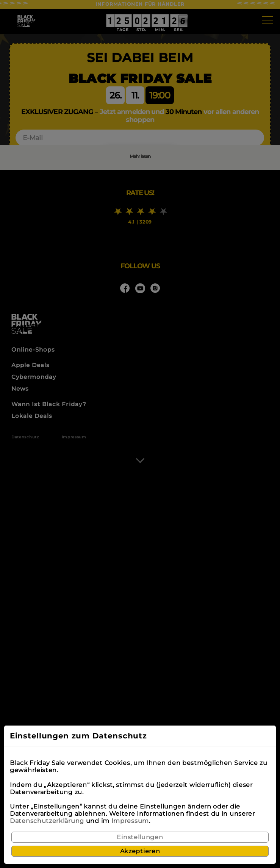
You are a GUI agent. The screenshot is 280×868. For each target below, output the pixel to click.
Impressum (130, 821)
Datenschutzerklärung (47, 821)
